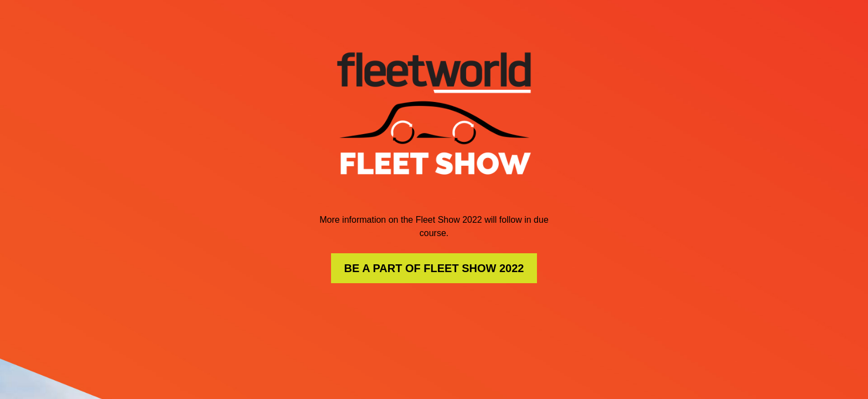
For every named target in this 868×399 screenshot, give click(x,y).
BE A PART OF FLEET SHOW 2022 (434, 268)
